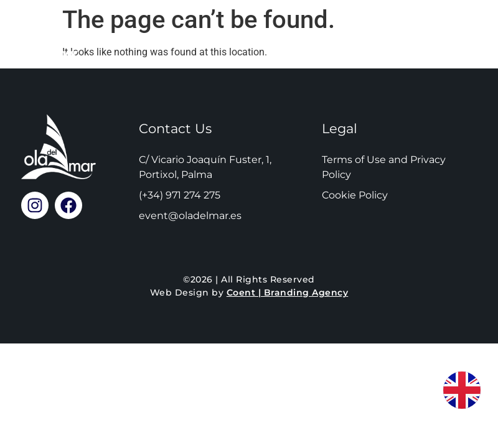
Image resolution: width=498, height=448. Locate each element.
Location (340, 37)
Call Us (432, 37)
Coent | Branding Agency (288, 292)
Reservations (230, 37)
